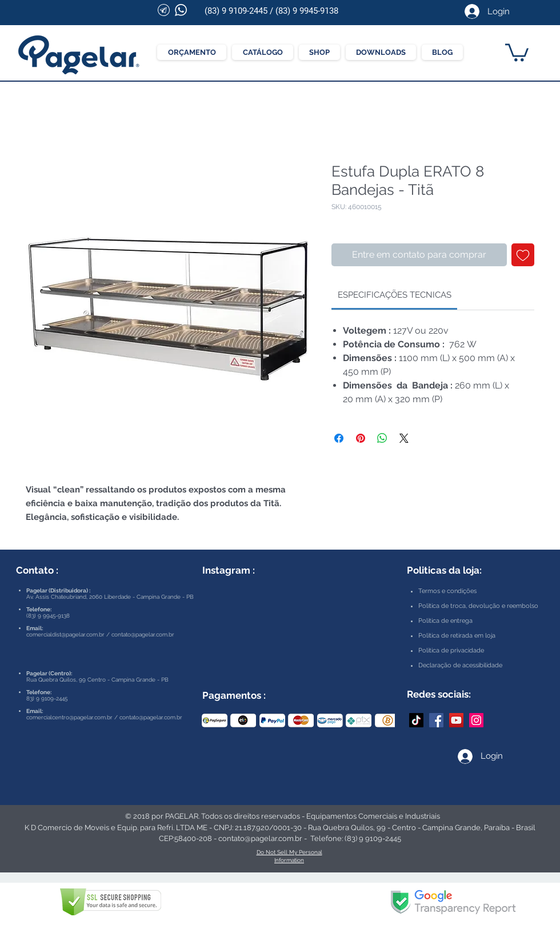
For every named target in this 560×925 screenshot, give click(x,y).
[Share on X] (404, 438)
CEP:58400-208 (185, 838)
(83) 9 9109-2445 (236, 11)
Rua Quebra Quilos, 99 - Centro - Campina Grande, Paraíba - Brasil (422, 828)
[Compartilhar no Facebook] (339, 438)
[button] (517, 51)
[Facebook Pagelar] (436, 720)
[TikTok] (416, 720)
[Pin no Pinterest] (361, 438)
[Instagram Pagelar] (476, 720)
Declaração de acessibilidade (460, 665)
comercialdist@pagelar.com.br (65, 634)
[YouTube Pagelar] (456, 720)
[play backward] (216, 720)
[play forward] (381, 720)
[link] (395, 295)
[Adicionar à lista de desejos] (523, 255)
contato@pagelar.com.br (143, 634)
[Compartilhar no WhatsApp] (382, 438)
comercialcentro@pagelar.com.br (69, 717)
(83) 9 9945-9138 (307, 11)
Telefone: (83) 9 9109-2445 (356, 838)
